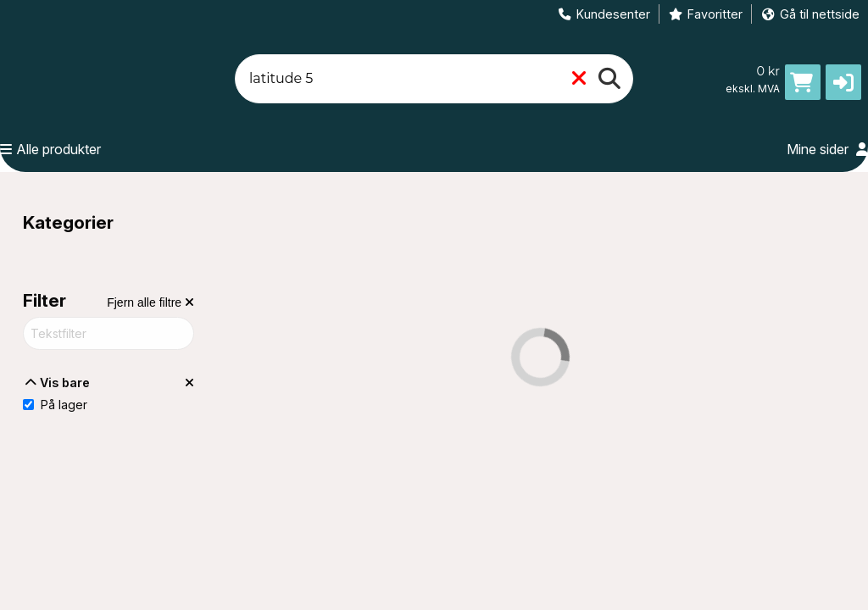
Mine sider (827, 149)
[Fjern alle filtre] (150, 302)
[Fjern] (579, 79)
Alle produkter (50, 149)
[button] (843, 82)
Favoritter (705, 14)
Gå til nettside (810, 14)
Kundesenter (604, 14)
